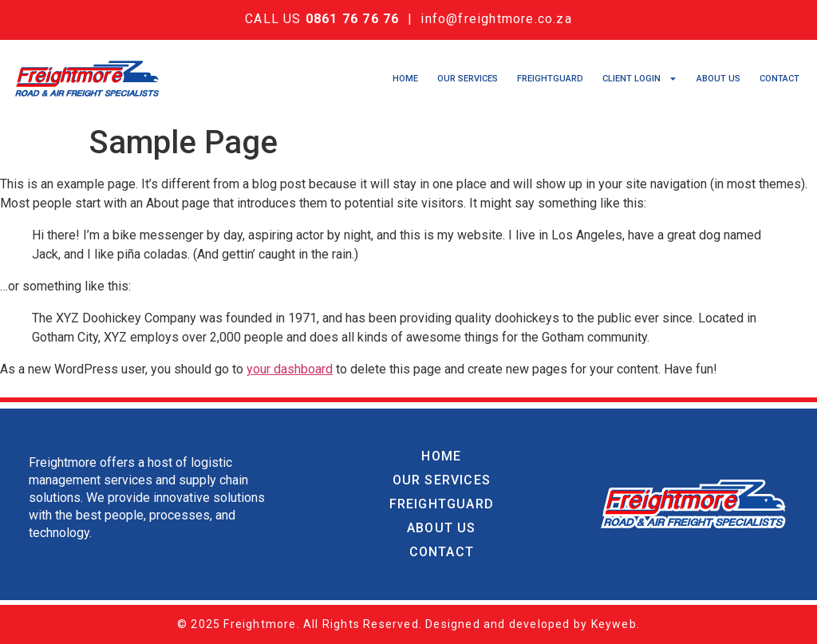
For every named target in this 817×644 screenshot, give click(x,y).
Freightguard (550, 79)
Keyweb (614, 624)
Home (405, 79)
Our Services (468, 79)
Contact (780, 79)
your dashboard (290, 369)
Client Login (640, 79)
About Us (718, 79)
